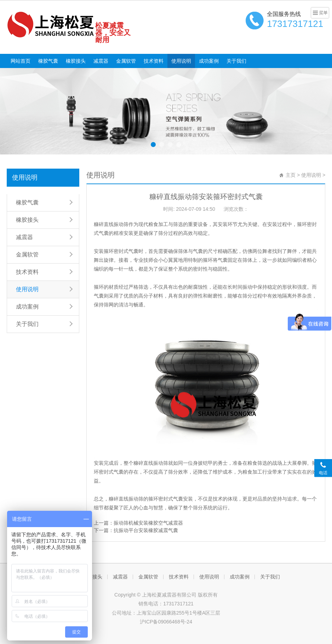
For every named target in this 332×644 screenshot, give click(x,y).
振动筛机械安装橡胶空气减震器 (148, 523)
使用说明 (181, 61)
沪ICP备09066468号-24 (166, 622)
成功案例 (209, 61)
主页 (291, 175)
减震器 (101, 61)
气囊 (99, 296)
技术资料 (154, 61)
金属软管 (126, 61)
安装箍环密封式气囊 (116, 251)
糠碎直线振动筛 (111, 224)
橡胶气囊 (48, 61)
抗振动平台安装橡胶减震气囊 (146, 530)
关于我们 (236, 61)
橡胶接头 (76, 61)
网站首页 (21, 61)
